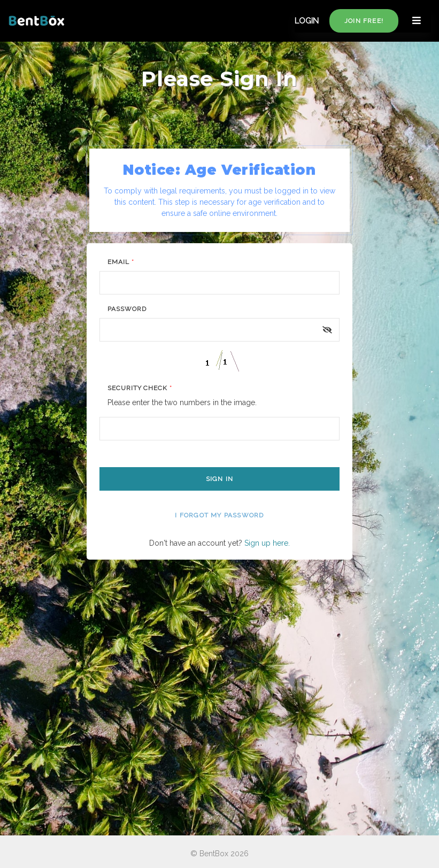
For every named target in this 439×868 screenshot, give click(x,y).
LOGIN (307, 21)
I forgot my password (219, 515)
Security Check (140, 388)
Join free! (364, 21)
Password (127, 309)
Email (121, 262)
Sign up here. (267, 543)
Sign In (219, 479)
